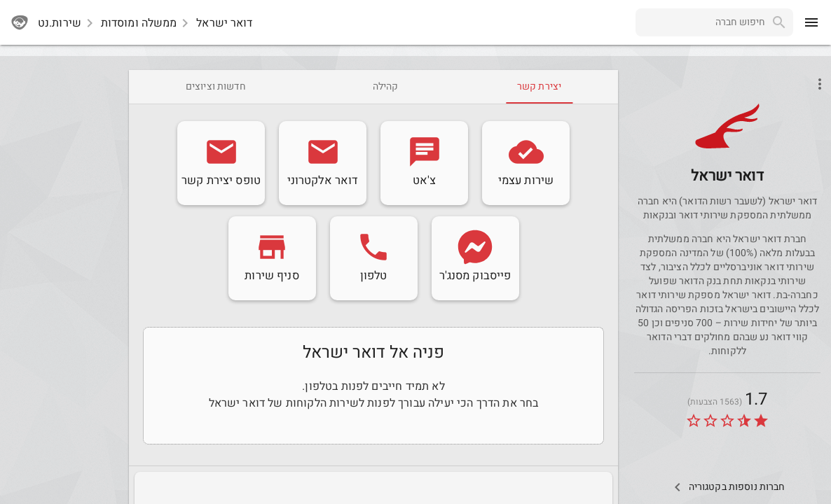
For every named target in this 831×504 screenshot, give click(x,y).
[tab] (539, 87)
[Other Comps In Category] (727, 487)
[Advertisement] (62, 280)
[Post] (727, 146)
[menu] (811, 22)
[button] (727, 126)
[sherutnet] (20, 22)
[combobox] (700, 22)
